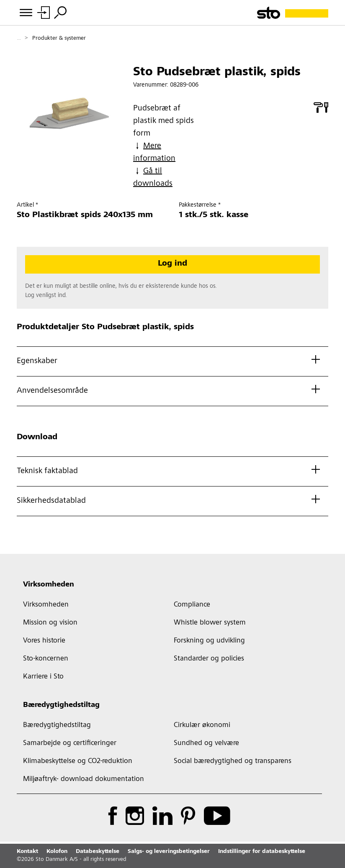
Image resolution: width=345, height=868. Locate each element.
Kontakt (27, 852)
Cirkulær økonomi (202, 725)
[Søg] (60, 13)
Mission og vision (50, 623)
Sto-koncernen (46, 659)
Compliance (192, 605)
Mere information (154, 152)
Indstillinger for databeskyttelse (262, 852)
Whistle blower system (210, 623)
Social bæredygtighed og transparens (233, 761)
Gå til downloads (153, 178)
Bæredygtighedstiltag (61, 705)
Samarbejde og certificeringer (70, 743)
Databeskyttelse (98, 852)
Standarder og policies (209, 659)
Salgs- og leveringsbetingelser (169, 852)
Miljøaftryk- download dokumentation (84, 779)
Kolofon (57, 852)
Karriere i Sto (43, 677)
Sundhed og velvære (206, 743)
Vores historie (44, 641)
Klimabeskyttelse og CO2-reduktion (78, 761)
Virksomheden (49, 585)
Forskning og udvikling (209, 641)
